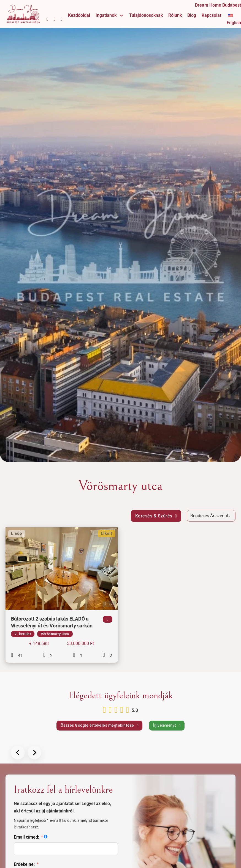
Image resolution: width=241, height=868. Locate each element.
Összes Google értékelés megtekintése (100, 725)
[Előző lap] (18, 753)
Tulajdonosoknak (146, 15)
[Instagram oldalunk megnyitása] (55, 19)
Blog (192, 15)
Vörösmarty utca (55, 634)
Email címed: (26, 837)
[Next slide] (34, 753)
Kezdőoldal (79, 15)
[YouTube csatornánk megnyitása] (62, 19)
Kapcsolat (211, 15)
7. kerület (23, 634)
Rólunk (175, 15)
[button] (12, 569)
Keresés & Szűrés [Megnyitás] (156, 516)
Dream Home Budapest (218, 5)
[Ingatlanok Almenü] (121, 15)
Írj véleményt (167, 725)
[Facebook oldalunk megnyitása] (47, 19)
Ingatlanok (106, 15)
